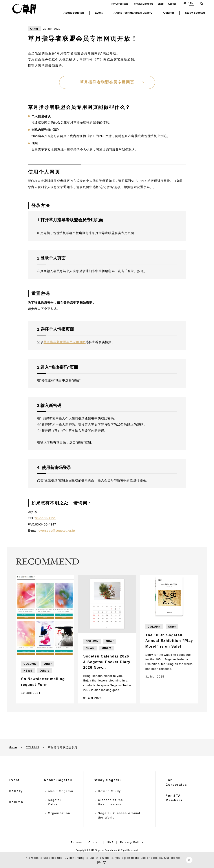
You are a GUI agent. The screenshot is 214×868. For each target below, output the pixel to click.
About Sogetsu (58, 780)
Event (14, 780)
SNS (111, 842)
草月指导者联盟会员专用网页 (107, 82)
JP (185, 3)
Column (16, 802)
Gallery (16, 791)
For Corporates (120, 4)
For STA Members (143, 4)
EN (191, 3)
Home (13, 747)
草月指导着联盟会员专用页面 (65, 342)
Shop (161, 4)
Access (172, 4)
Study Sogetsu (108, 780)
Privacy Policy (132, 842)
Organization (59, 813)
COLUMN (32, 747)
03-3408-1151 (46, 518)
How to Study (109, 791)
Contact (95, 842)
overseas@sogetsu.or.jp (57, 531)
